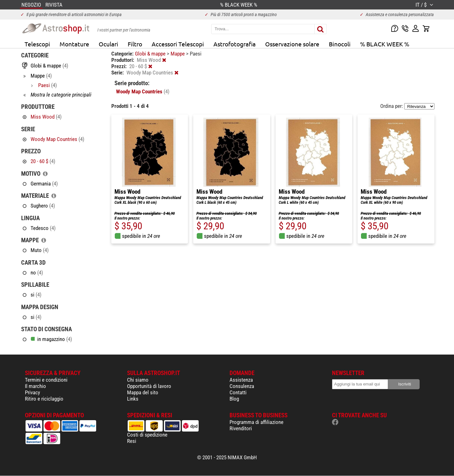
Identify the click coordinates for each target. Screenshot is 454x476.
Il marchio (35, 386)
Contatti (238, 392)
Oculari (108, 44)
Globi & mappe (151, 54)
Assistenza (241, 380)
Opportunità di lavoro (149, 386)
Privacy (32, 392)
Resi (132, 441)
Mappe (178, 54)
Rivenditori (241, 428)
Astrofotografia (235, 44)
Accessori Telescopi (178, 44)
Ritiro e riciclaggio (44, 399)
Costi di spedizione (147, 435)
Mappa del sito (143, 392)
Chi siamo (138, 380)
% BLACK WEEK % (385, 44)
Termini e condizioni (46, 380)
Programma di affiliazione (256, 422)
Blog (234, 399)
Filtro (135, 44)
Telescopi (37, 44)
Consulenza (242, 386)
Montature (74, 44)
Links (133, 399)
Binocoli (340, 44)
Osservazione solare (292, 44)
